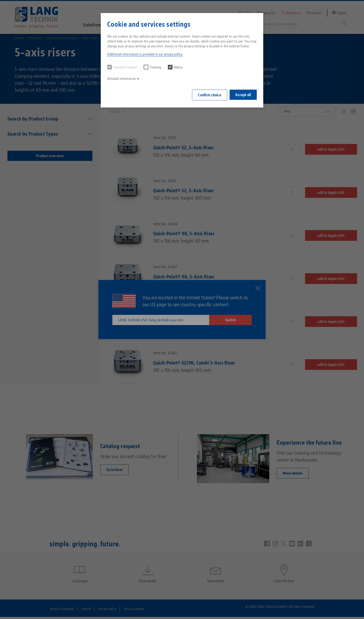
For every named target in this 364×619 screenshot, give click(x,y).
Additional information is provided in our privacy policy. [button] (145, 54)
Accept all (243, 94)
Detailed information (122, 79)
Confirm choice (208, 94)
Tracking (153, 67)
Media (175, 67)
